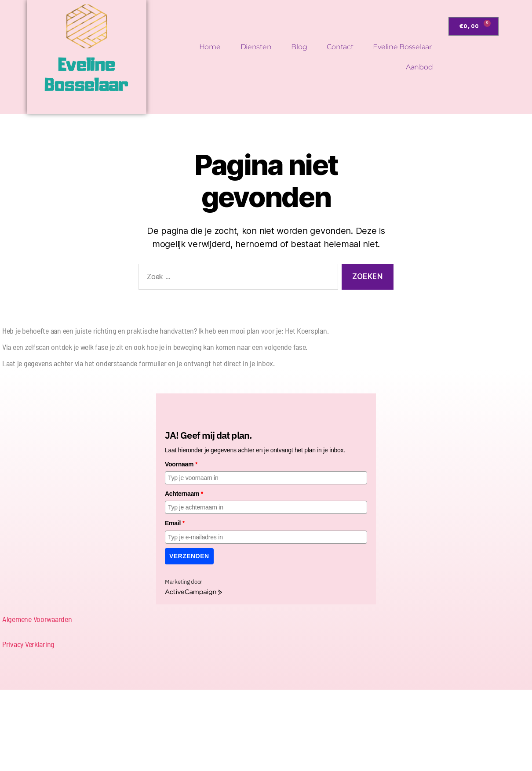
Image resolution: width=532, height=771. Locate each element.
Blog (299, 47)
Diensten (256, 47)
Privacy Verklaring (28, 644)
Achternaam (184, 494)
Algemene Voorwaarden (37, 619)
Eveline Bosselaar (402, 47)
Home (210, 47)
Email (175, 523)
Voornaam (181, 464)
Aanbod (419, 67)
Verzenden (189, 556)
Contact (340, 47)
